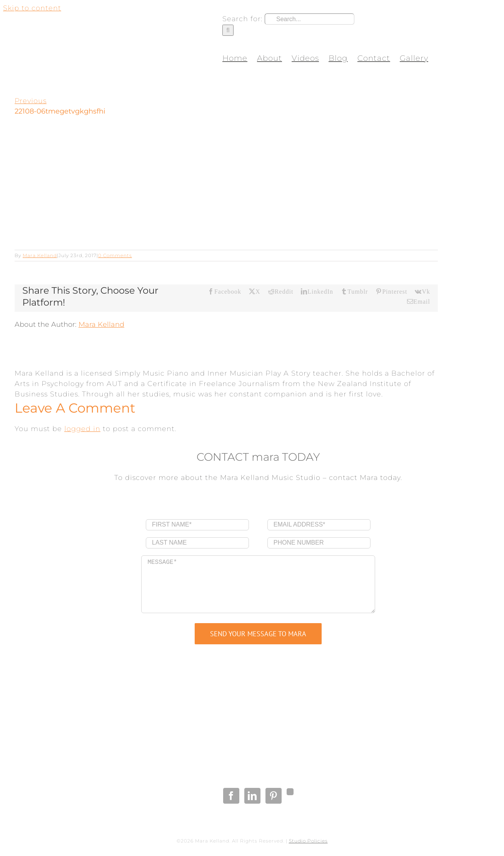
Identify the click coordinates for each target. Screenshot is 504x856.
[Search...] (310, 19)
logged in (82, 429)
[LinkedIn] (252, 796)
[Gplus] (290, 792)
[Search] (228, 30)
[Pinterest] (274, 796)
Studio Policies (308, 841)
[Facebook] (231, 796)
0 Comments (115, 255)
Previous (31, 101)
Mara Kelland (40, 255)
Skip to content (32, 8)
